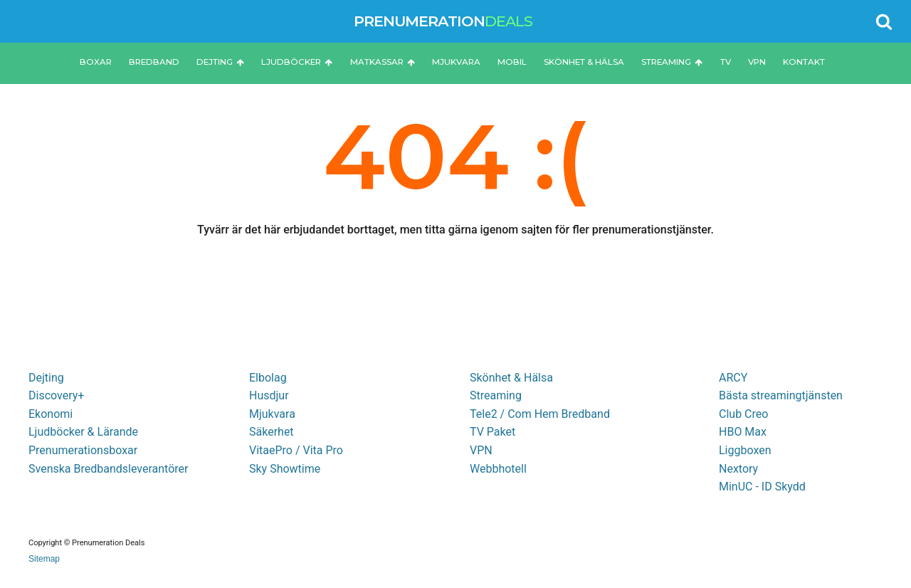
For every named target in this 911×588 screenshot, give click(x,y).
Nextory (738, 469)
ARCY (733, 378)
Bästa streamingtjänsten (781, 395)
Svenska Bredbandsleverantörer (109, 469)
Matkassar (383, 62)
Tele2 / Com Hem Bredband (540, 414)
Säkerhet (272, 432)
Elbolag (268, 378)
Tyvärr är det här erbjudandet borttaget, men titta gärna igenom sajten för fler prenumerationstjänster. (455, 230)
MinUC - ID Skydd (762, 487)
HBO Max (743, 432)
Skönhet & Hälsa (584, 62)
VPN (757, 62)
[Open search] (884, 21)
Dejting (220, 62)
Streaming (672, 62)
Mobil (512, 62)
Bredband (154, 62)
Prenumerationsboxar (83, 450)
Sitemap (44, 559)
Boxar (96, 62)
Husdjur (269, 395)
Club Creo (743, 414)
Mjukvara (456, 62)
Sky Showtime (285, 469)
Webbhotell (498, 469)
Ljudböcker (297, 62)
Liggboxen (745, 450)
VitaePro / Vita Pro (296, 450)
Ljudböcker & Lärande (83, 432)
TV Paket (493, 432)
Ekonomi (51, 414)
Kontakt (804, 62)
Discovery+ (56, 395)
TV (726, 62)
